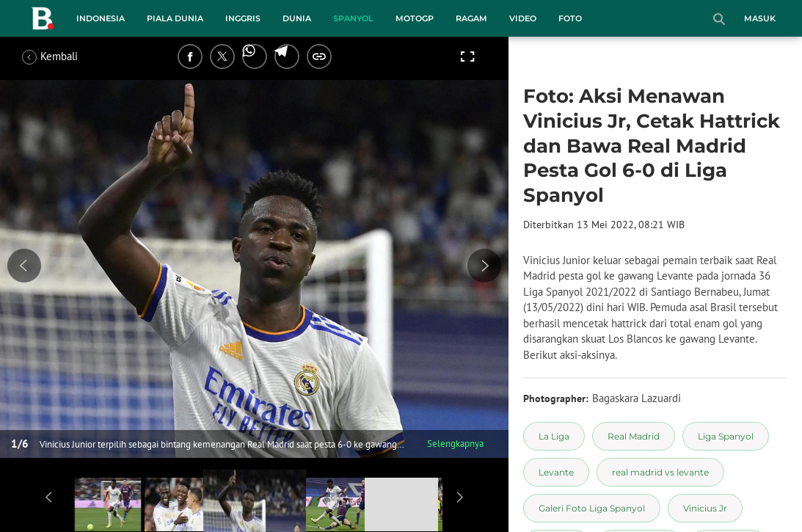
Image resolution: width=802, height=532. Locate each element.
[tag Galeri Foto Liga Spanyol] (592, 508)
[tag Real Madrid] (634, 436)
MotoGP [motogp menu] (415, 18)
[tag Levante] (556, 472)
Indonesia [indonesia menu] (101, 18)
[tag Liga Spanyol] (726, 436)
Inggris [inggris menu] (243, 18)
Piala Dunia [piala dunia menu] (175, 18)
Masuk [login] (760, 18)
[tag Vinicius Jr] (705, 508)
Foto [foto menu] (570, 18)
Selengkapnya (455, 444)
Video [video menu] (523, 18)
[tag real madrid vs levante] (660, 472)
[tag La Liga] (554, 436)
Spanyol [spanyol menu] (353, 18)
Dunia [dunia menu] (297, 18)
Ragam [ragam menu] (471, 18)
